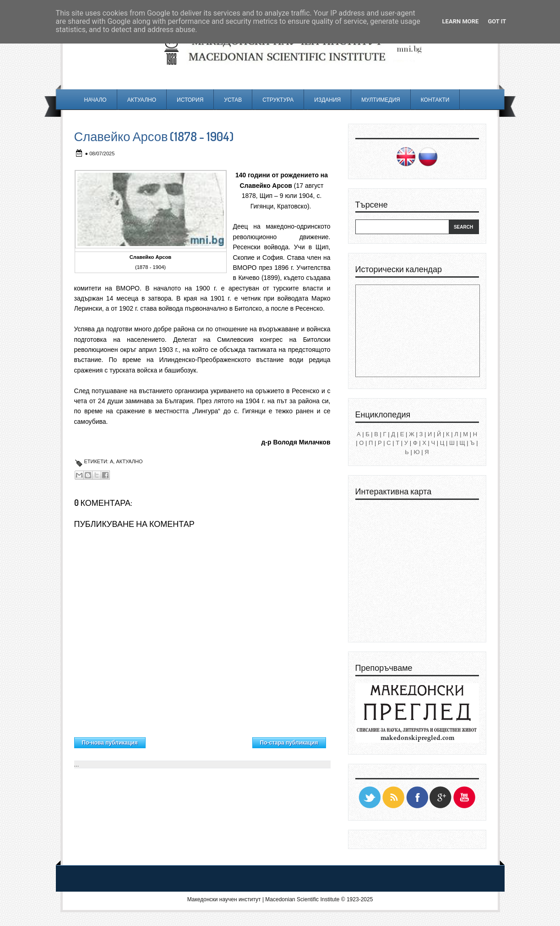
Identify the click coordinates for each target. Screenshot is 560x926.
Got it (497, 21)
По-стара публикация (289, 743)
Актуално (142, 100)
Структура (278, 100)
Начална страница (198, 740)
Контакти (435, 100)
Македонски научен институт (224, 899)
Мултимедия (381, 100)
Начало (95, 100)
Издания (327, 100)
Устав (233, 100)
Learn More (461, 21)
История (190, 100)
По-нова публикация (110, 743)
